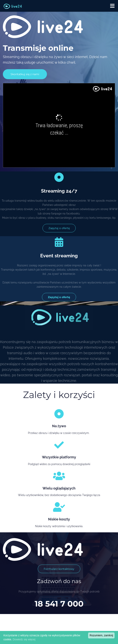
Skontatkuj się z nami (25, 74)
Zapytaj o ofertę (59, 228)
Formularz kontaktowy (59, 569)
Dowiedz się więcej (24, 639)
